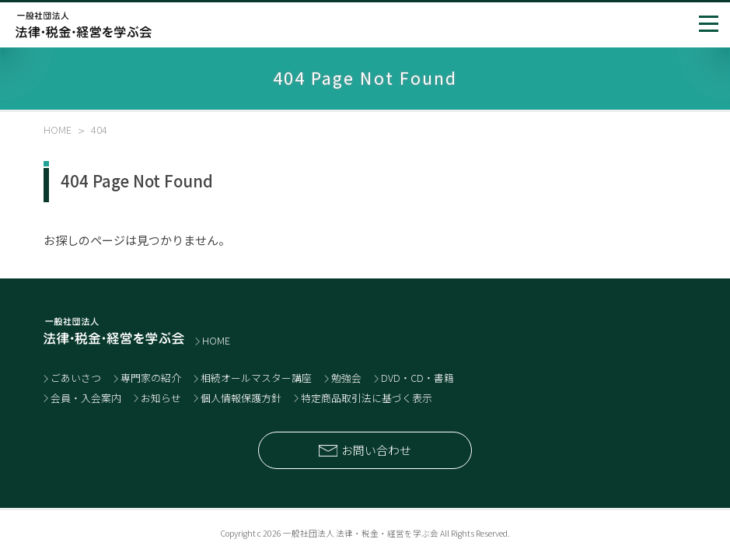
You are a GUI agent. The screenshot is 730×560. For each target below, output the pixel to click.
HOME (216, 340)
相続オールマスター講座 (256, 378)
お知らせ (161, 398)
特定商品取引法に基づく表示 (367, 398)
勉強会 (346, 378)
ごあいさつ (76, 378)
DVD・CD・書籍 (417, 378)
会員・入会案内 (86, 398)
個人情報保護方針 (241, 398)
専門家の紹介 (151, 378)
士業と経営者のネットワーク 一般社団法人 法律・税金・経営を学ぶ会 (84, 25)
